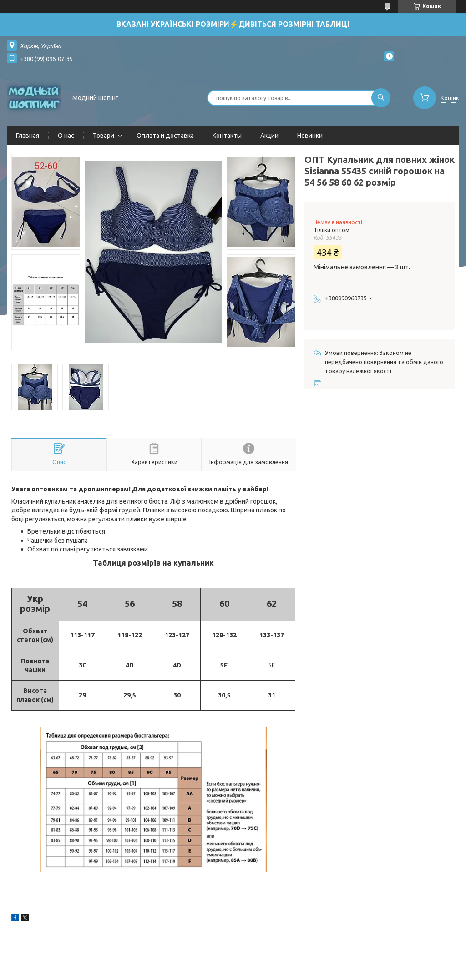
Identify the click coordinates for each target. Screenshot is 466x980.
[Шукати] (381, 98)
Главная (28, 136)
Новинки (310, 136)
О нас (66, 136)
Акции (269, 136)
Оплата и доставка (165, 136)
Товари (104, 136)
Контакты (227, 136)
